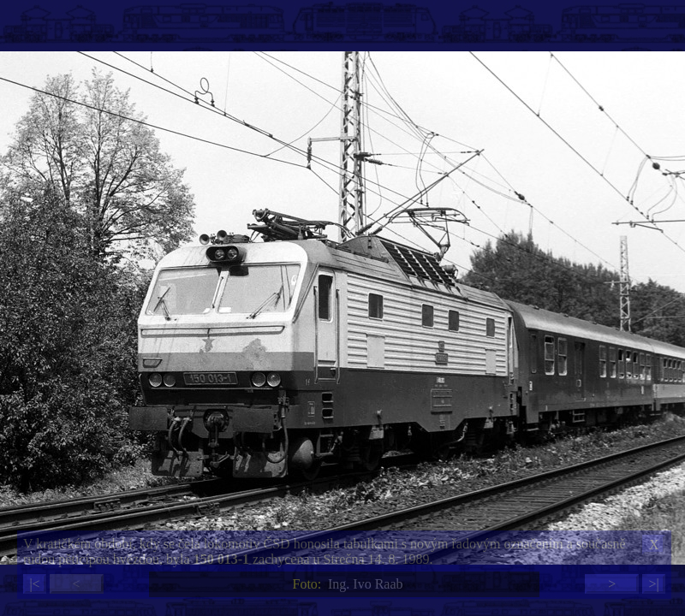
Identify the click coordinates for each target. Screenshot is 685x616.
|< (34, 584)
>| (653, 584)
